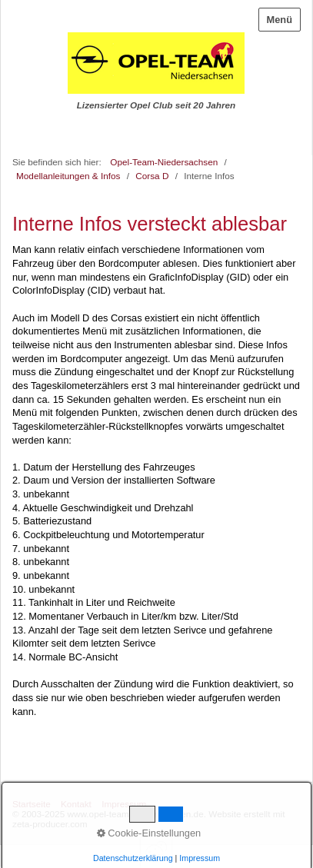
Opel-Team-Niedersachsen (164, 162)
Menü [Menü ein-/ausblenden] (280, 20)
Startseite (32, 804)
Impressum (124, 804)
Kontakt (76, 804)
